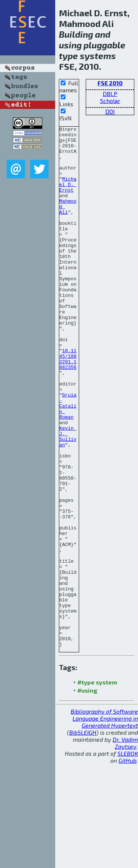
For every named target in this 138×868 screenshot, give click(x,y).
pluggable (105, 45)
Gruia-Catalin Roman (68, 462)
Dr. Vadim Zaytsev (125, 847)
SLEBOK (128, 857)
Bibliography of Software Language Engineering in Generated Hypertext (104, 822)
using (70, 45)
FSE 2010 (110, 83)
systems (98, 56)
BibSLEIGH (83, 836)
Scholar (110, 101)
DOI (110, 111)
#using (87, 794)
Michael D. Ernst (68, 196)
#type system (97, 786)
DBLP (110, 94)
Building (76, 34)
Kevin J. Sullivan (68, 499)
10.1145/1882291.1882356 (68, 406)
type (68, 56)
